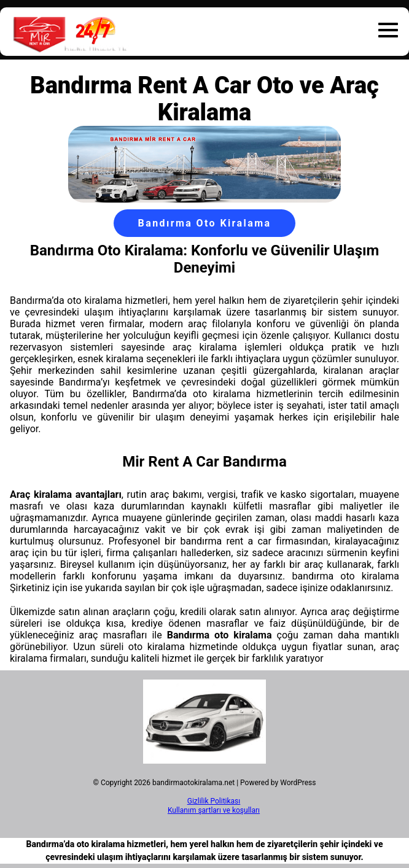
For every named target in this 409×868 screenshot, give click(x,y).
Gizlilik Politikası (214, 801)
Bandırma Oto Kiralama (205, 223)
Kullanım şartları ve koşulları (214, 810)
